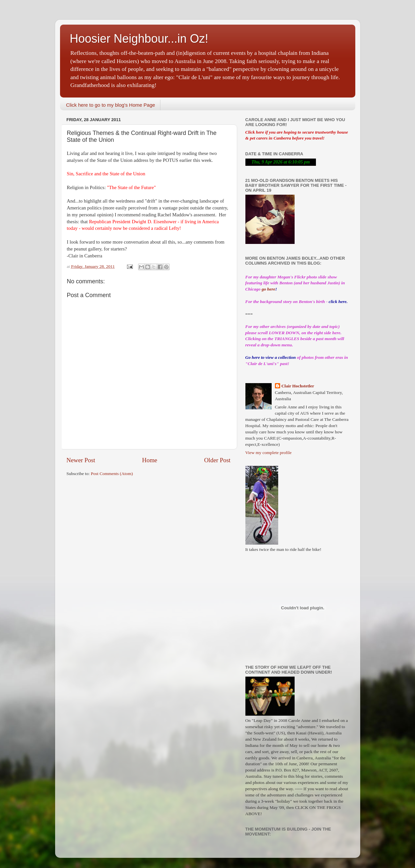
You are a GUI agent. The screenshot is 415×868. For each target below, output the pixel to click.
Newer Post (81, 460)
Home (150, 460)
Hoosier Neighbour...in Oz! (139, 39)
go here (268, 289)
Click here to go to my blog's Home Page (110, 105)
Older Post (217, 460)
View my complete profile (269, 453)
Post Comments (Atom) (112, 474)
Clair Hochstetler (298, 386)
